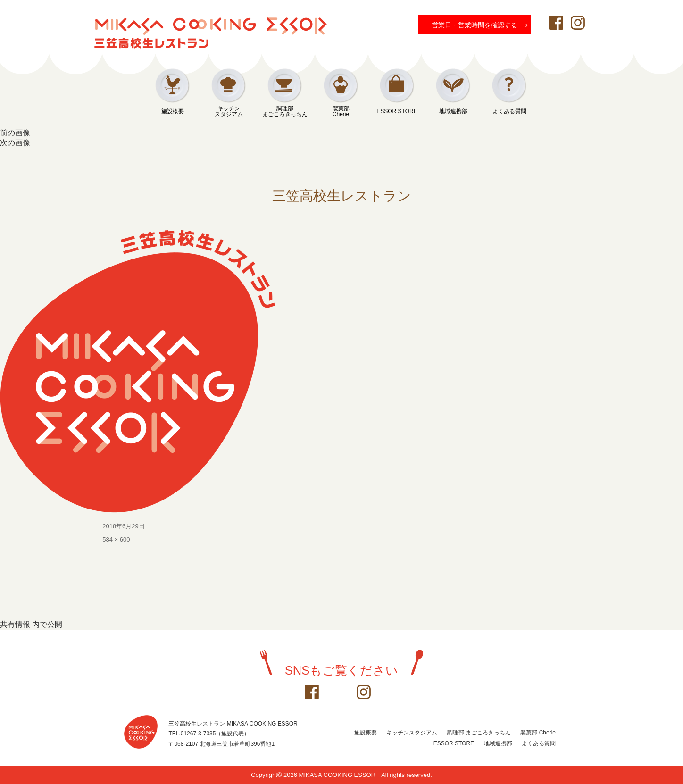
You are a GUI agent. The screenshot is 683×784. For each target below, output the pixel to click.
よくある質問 (509, 111)
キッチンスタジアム (229, 111)
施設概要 (173, 111)
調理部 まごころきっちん (479, 733)
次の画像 (15, 143)
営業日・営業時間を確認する (480, 25)
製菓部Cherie (341, 111)
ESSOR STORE (397, 111)
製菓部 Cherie (538, 733)
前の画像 (15, 133)
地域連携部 (453, 111)
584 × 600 (116, 539)
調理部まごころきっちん (285, 111)
